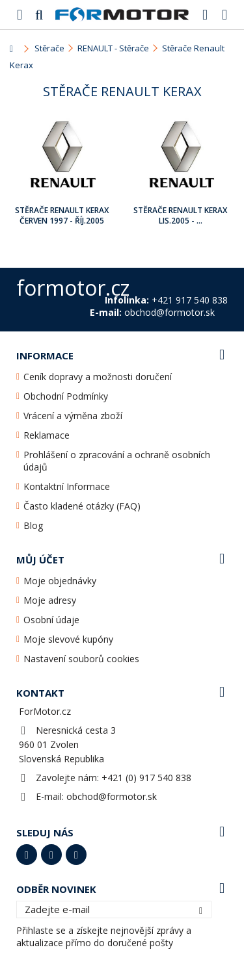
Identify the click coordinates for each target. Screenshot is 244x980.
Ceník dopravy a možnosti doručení (98, 377)
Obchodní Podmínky (66, 396)
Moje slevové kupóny (68, 639)
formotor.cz (73, 288)
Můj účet (40, 560)
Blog (33, 525)
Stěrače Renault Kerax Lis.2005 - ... (180, 215)
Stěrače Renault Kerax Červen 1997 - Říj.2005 (62, 215)
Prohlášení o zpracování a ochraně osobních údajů (117, 461)
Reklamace (47, 435)
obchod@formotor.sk (112, 796)
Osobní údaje (51, 620)
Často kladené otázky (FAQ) (82, 506)
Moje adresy (50, 600)
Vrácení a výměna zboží (73, 416)
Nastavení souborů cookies (81, 659)
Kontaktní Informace (67, 486)
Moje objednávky (60, 581)
